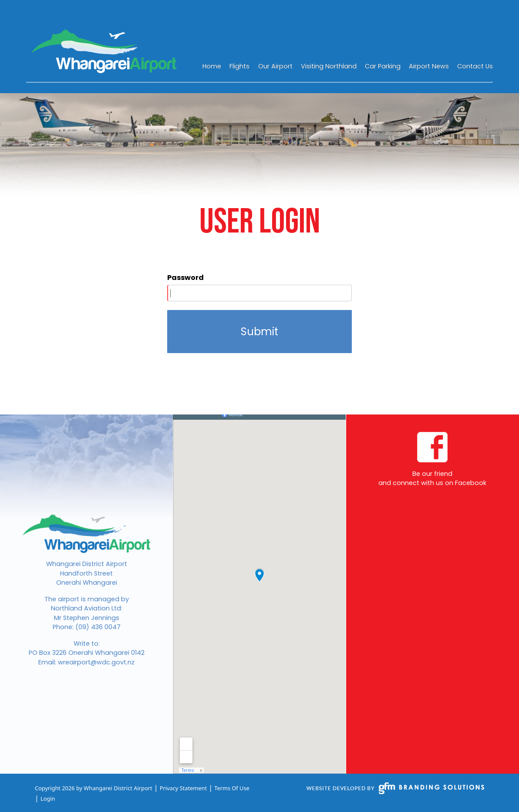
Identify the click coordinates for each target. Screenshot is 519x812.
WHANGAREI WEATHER (431, 43)
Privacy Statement (183, 788)
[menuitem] (212, 66)
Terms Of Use (232, 788)
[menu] (348, 66)
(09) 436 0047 (98, 627)
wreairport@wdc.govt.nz (96, 662)
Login (48, 799)
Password (185, 278)
